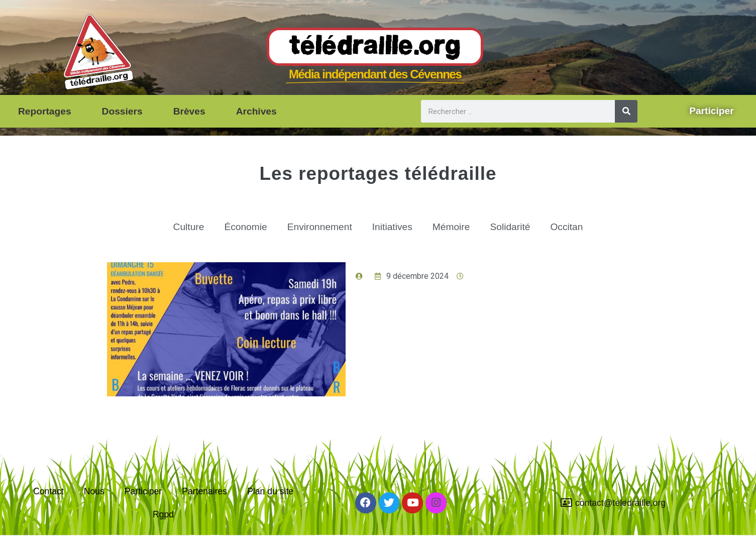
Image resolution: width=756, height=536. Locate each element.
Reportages (45, 111)
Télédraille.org (375, 47)
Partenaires (204, 491)
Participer (143, 491)
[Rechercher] (626, 111)
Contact (48, 491)
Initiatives (392, 227)
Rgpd (163, 514)
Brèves (189, 111)
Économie (245, 227)
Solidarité (510, 227)
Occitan (566, 227)
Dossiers (122, 111)
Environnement (320, 227)
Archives (256, 111)
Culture (189, 227)
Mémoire (451, 227)
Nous (94, 491)
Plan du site (270, 491)
